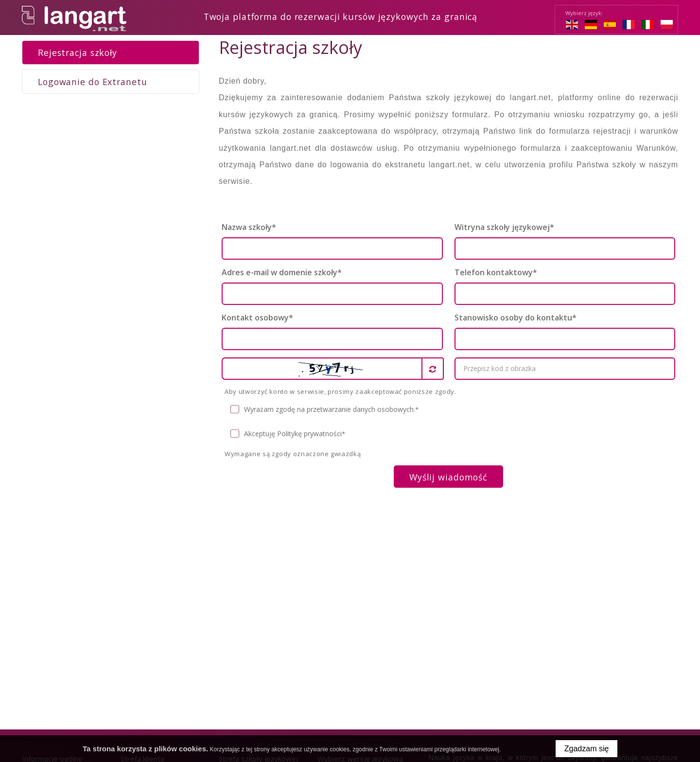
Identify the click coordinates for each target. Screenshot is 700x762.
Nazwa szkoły (249, 227)
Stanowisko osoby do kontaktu (516, 317)
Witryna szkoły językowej (504, 227)
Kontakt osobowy (257, 317)
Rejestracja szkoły (78, 52)
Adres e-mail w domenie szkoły (282, 272)
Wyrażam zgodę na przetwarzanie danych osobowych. (325, 409)
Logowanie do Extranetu (93, 81)
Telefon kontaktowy (496, 272)
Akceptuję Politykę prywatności (288, 434)
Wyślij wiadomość (448, 477)
